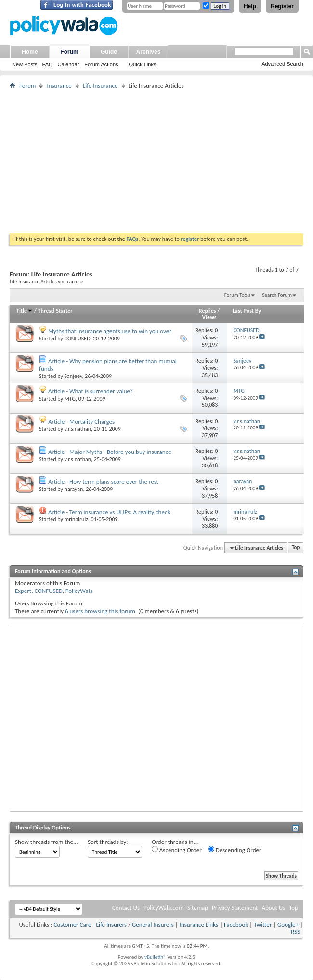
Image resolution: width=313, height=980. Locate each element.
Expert (23, 591)
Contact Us (126, 908)
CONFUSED (78, 339)
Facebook (236, 924)
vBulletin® (155, 957)
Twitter (263, 924)
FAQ (48, 64)
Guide (109, 52)
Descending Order (235, 850)
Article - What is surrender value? (91, 391)
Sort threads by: (108, 842)
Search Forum (277, 295)
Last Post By (247, 311)
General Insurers (153, 924)
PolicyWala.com (163, 908)
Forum (69, 52)
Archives (149, 52)
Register (282, 6)
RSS (295, 932)
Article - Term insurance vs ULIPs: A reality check (109, 512)
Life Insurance (100, 85)
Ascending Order (177, 850)
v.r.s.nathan (78, 429)
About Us (273, 908)
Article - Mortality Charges (81, 421)
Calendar (69, 64)
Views (209, 317)
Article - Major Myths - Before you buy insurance (110, 452)
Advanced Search (282, 64)
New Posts (25, 64)
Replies (208, 311)
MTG (70, 399)
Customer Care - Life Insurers (90, 924)
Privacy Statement (235, 908)
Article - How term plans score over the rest (103, 482)
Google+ (288, 924)
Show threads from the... (46, 842)
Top (296, 548)
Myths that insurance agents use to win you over (110, 331)
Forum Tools (237, 295)
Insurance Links (199, 924)
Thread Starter (55, 311)
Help (250, 6)
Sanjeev (73, 376)
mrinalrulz (76, 519)
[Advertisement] (156, 161)
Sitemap (198, 908)
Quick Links (143, 64)
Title (25, 311)
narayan (74, 489)
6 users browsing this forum (100, 611)
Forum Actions (101, 64)
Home (30, 52)
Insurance (59, 85)
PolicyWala (79, 591)
